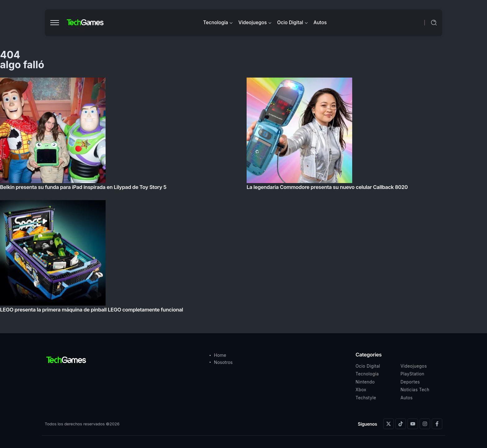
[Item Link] (243, 197)
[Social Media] (389, 424)
